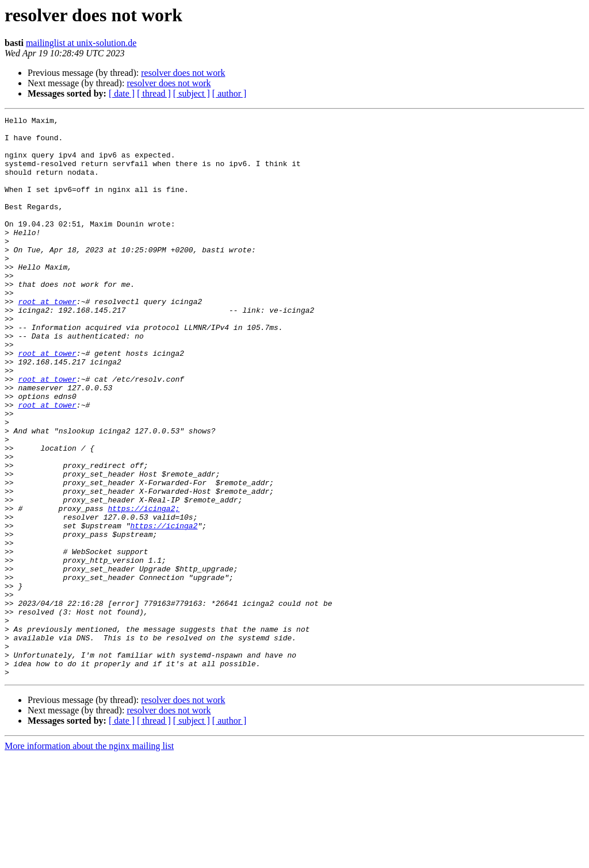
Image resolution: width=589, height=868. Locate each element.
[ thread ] (154, 93)
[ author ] (230, 93)
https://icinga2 (164, 608)
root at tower (47, 339)
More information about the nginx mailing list (89, 858)
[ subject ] (192, 93)
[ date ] (122, 93)
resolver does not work (183, 73)
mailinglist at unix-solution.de (81, 43)
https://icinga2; (144, 587)
